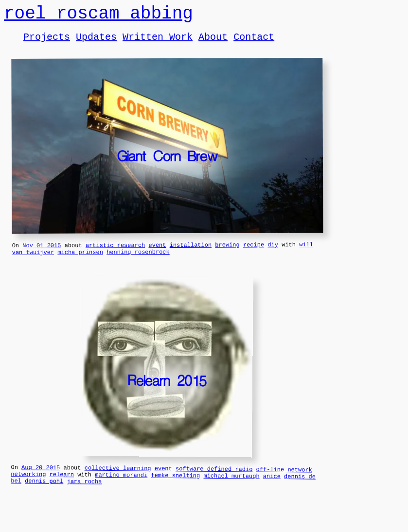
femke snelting (175, 487)
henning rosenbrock (138, 260)
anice (272, 488)
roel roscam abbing (98, 16)
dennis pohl (44, 494)
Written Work (158, 42)
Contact (254, 42)
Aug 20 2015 (41, 477)
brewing (227, 251)
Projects (47, 42)
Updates (96, 42)
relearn (62, 486)
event (157, 252)
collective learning (118, 478)
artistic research (115, 252)
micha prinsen (80, 260)
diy (273, 251)
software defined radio (214, 479)
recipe (254, 251)
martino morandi (121, 486)
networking (28, 485)
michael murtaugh (231, 487)
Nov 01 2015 (42, 252)
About (213, 42)
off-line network (284, 480)
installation (191, 252)
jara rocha (84, 494)
